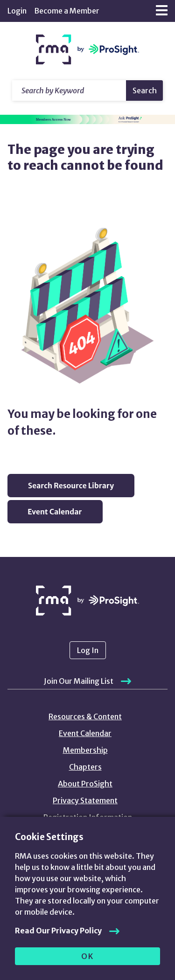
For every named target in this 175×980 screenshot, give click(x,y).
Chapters (85, 767)
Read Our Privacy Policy (58, 931)
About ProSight (85, 784)
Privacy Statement (85, 800)
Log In (88, 650)
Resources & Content (85, 716)
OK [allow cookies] (87, 956)
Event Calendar (85, 733)
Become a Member (67, 11)
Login (17, 11)
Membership (85, 750)
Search (145, 90)
